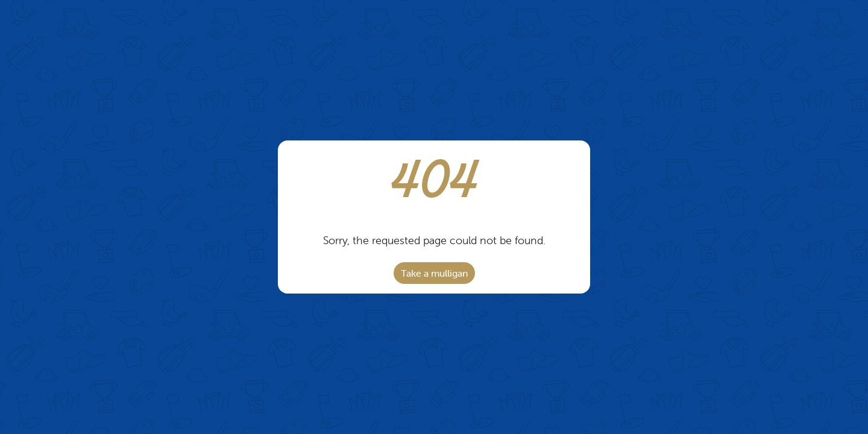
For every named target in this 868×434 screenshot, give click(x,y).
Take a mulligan (434, 273)
